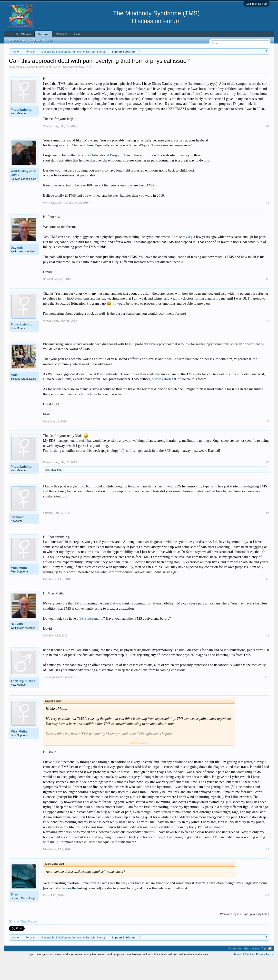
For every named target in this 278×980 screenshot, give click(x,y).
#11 (267, 869)
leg (190, 257)
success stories (163, 399)
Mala (14, 395)
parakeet (17, 537)
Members (61, 34)
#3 (268, 299)
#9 (268, 656)
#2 (268, 223)
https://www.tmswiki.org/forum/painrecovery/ (53, 69)
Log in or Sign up (256, 4)
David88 (17, 268)
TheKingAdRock (23, 701)
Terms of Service (244, 975)
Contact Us (235, 969)
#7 (268, 533)
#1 (268, 146)
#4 (268, 341)
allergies (65, 908)
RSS (270, 969)
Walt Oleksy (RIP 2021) (23, 193)
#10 (267, 697)
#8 (268, 599)
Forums (43, 34)
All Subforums (17, 40)
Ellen (14, 914)
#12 (267, 915)
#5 (268, 442)
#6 (268, 482)
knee (46, 842)
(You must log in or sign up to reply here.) (245, 934)
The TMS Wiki (22, 34)
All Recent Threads (41, 40)
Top (264, 969)
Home (255, 969)
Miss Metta (19, 588)
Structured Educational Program (99, 175)
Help (77, 34)
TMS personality (91, 638)
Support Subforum (37, 87)
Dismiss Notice (265, 63)
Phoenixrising (69, 87)
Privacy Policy (264, 975)
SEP (96, 394)
